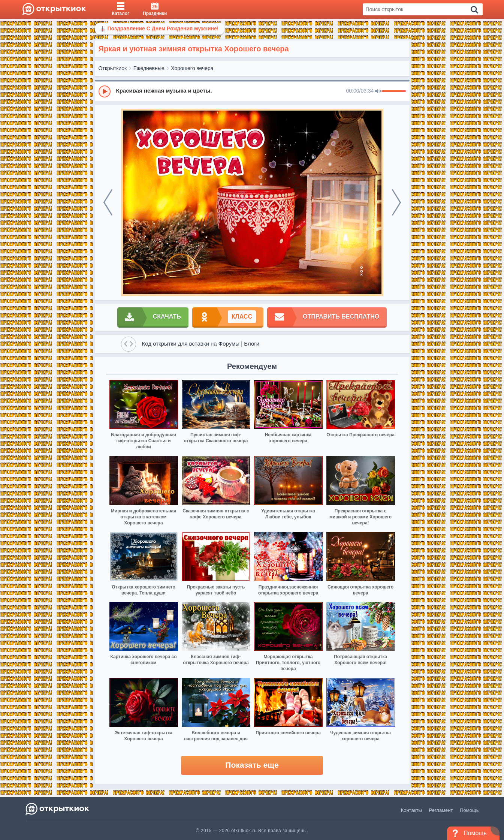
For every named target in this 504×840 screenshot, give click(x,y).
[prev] (108, 202)
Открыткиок (113, 68)
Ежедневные (149, 68)
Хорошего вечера (192, 68)
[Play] (105, 91)
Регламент (441, 810)
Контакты (411, 810)
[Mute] (378, 91)
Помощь (469, 810)
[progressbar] (394, 91)
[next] (396, 202)
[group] (252, 91)
